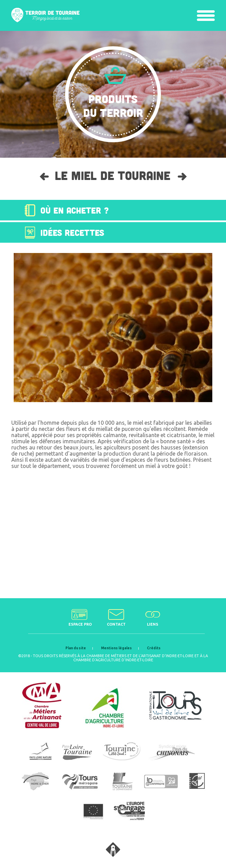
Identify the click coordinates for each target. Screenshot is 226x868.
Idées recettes (72, 232)
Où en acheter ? (75, 210)
